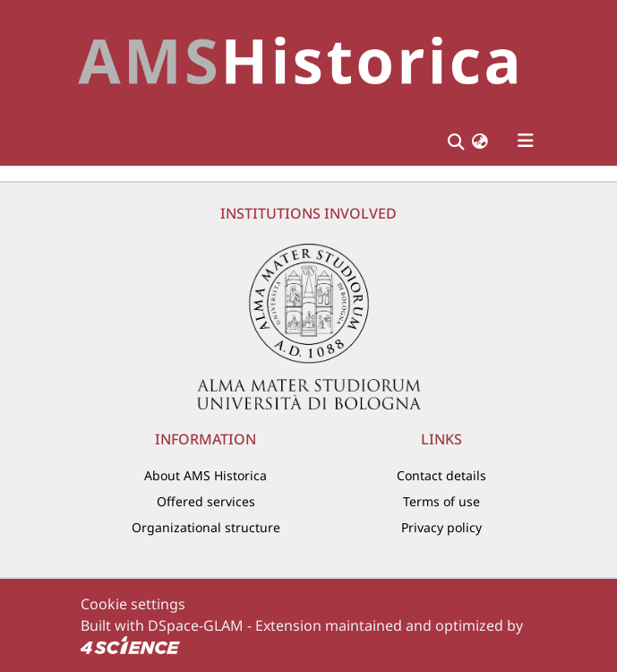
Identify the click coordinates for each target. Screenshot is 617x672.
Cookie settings (133, 604)
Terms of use (441, 501)
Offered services (206, 501)
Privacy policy (441, 527)
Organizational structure (206, 527)
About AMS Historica (206, 475)
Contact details (441, 475)
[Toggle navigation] (526, 141)
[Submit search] (456, 141)
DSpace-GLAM (196, 625)
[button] (480, 141)
